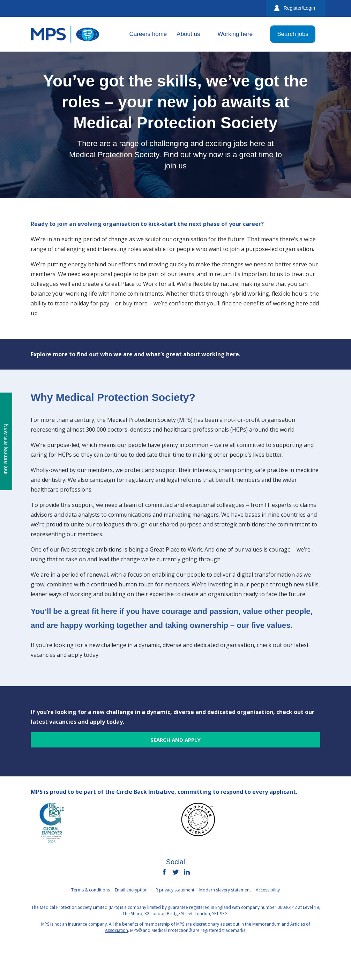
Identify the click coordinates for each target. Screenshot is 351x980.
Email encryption (131, 890)
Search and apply (175, 740)
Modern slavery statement (225, 890)
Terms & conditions (91, 890)
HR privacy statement (173, 890)
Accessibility (268, 890)
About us (188, 34)
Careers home (148, 34)
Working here (235, 34)
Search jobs (293, 34)
